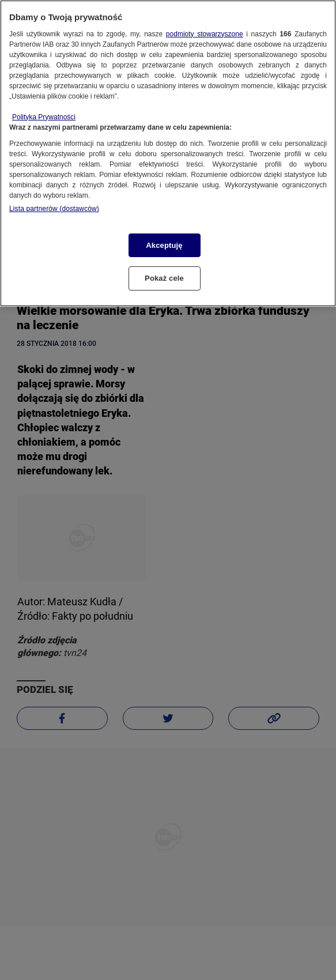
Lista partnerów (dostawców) (54, 209)
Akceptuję (164, 245)
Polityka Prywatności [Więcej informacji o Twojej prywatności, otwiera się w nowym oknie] (44, 117)
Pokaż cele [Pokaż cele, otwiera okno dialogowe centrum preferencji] (164, 278)
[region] (168, 153)
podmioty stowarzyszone (205, 34)
